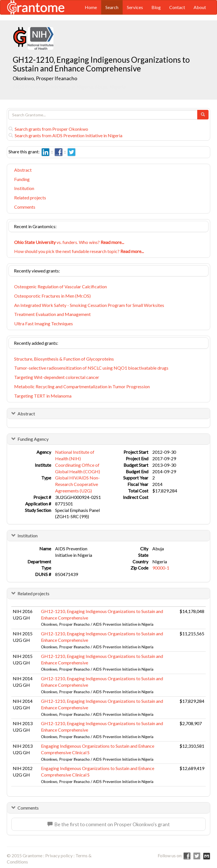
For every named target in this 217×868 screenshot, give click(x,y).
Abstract (23, 170)
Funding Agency (33, 439)
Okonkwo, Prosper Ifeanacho (45, 78)
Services (135, 7)
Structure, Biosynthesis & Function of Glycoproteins (64, 359)
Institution (24, 188)
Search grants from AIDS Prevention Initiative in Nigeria (65, 135)
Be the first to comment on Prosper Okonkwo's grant (109, 824)
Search (112, 7)
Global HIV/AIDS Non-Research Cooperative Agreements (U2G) (77, 484)
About (200, 7)
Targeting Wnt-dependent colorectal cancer (57, 377)
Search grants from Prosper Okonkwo (48, 129)
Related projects (30, 198)
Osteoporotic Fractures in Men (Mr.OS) (52, 296)
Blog (156, 7)
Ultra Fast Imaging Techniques (44, 323)
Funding (22, 179)
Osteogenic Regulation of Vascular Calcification (60, 286)
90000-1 (161, 568)
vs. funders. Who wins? (69, 242)
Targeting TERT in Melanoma (43, 396)
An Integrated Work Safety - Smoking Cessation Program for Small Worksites (89, 305)
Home (91, 7)
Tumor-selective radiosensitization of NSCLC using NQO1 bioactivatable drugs (91, 368)
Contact (177, 7)
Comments (25, 207)
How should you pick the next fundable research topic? (79, 251)
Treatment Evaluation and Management (52, 314)
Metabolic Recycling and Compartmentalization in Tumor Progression (82, 386)
